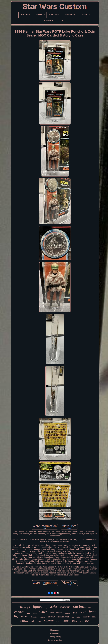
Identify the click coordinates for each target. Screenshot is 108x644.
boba (90, 608)
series (54, 607)
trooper (51, 617)
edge (46, 608)
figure (38, 606)
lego (92, 612)
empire (59, 613)
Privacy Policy (55, 637)
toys (81, 622)
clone (49, 621)
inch (33, 621)
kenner (19, 612)
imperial (42, 617)
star (83, 611)
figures (68, 613)
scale (74, 621)
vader (78, 617)
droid (75, 613)
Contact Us (55, 633)
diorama (65, 607)
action (59, 621)
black (24, 620)
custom (79, 606)
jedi (87, 621)
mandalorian (63, 617)
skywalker (34, 617)
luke (52, 613)
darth (66, 621)
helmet (29, 613)
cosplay (86, 617)
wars (43, 612)
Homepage (55, 630)
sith (94, 617)
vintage (24, 606)
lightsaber (21, 616)
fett (73, 617)
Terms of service (55, 640)
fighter (39, 621)
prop (35, 613)
